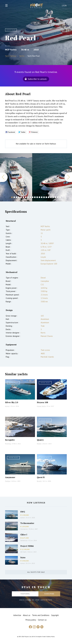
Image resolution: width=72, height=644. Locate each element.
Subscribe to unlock (37, 79)
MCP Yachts (11, 50)
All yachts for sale (36, 572)
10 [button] (33, 197)
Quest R (41, 477)
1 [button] (12, 197)
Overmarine (24, 529)
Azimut (7, 406)
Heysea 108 (42, 402)
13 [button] (39, 197)
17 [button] (49, 197)
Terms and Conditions (41, 615)
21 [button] (58, 197)
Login (64, 6)
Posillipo (8, 481)
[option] (16, 177)
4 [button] (19, 197)
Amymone (10, 477)
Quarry (40, 440)
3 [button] (17, 197)
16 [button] (46, 197)
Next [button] (68, 177)
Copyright (55, 615)
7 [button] (26, 197)
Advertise (17, 615)
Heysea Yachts (41, 406)
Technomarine (27, 523)
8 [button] (28, 197)
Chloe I (24, 535)
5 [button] (21, 197)
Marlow (39, 444)
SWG (23, 512)
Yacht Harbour (37, 6)
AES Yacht (23, 552)
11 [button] (35, 197)
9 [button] (30, 197)
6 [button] (23, 197)
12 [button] (37, 197)
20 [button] (55, 197)
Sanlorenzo (24, 540)
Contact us (42, 620)
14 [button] (42, 197)
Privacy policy (31, 620)
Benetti (39, 481)
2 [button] (14, 197)
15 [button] (44, 197)
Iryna (23, 557)
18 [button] (51, 197)
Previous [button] (4, 177)
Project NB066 (27, 546)
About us (27, 615)
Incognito (10, 440)
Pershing (8, 444)
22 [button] (60, 197)
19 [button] (53, 197)
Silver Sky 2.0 (12, 402)
